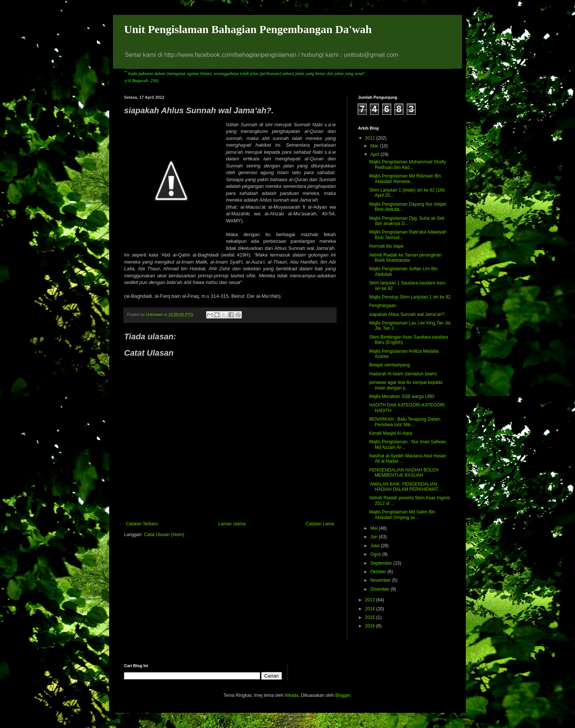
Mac (375, 146)
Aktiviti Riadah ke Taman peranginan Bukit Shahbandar (405, 258)
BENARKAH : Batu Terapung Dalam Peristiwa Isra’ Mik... (405, 422)
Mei (375, 528)
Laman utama (232, 524)
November (381, 580)
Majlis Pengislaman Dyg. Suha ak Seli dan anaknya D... (407, 221)
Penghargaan (383, 306)
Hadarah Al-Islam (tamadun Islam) (403, 374)
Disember (381, 589)
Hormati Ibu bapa (386, 246)
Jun (375, 537)
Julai (376, 546)
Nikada (291, 695)
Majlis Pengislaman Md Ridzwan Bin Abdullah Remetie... (405, 179)
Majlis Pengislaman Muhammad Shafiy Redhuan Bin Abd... (408, 164)
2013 (371, 600)
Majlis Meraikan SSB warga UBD (402, 396)
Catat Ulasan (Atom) (164, 535)
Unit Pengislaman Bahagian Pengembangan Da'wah (248, 29)
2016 (371, 626)
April (375, 154)
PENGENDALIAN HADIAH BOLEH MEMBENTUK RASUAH (404, 473)
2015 (371, 617)
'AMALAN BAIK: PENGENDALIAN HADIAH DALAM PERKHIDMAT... (405, 487)
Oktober (379, 572)
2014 (371, 609)
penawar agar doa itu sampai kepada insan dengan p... (406, 385)
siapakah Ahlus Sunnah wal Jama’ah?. (407, 314)
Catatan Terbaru (142, 524)
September (382, 563)
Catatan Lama (320, 524)
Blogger (343, 695)
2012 (371, 138)
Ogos (376, 554)
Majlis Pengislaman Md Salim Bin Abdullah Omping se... (402, 515)
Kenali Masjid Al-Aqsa (391, 433)
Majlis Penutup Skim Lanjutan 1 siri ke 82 (410, 297)
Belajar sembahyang (389, 365)
